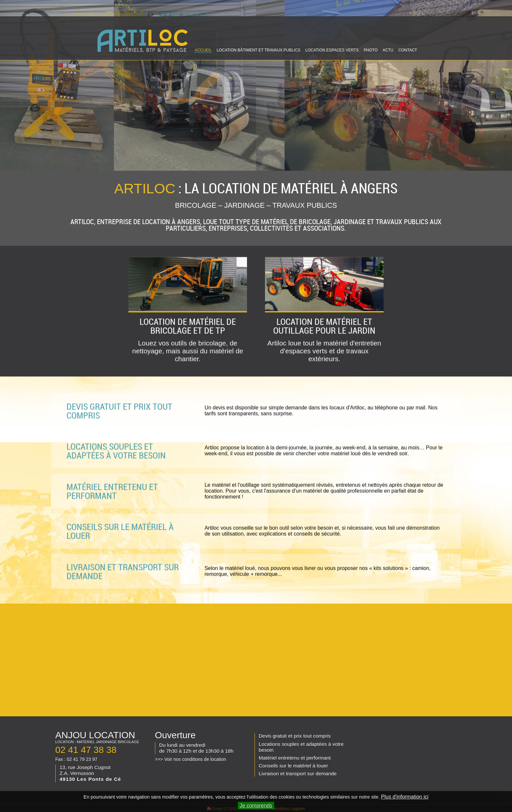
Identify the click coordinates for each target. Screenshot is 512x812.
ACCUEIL (203, 50)
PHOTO (370, 50)
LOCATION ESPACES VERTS (332, 50)
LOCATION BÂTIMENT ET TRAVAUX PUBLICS (258, 50)
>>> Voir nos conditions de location (191, 759)
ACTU (388, 50)
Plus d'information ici (405, 797)
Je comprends (256, 806)
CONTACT (408, 50)
